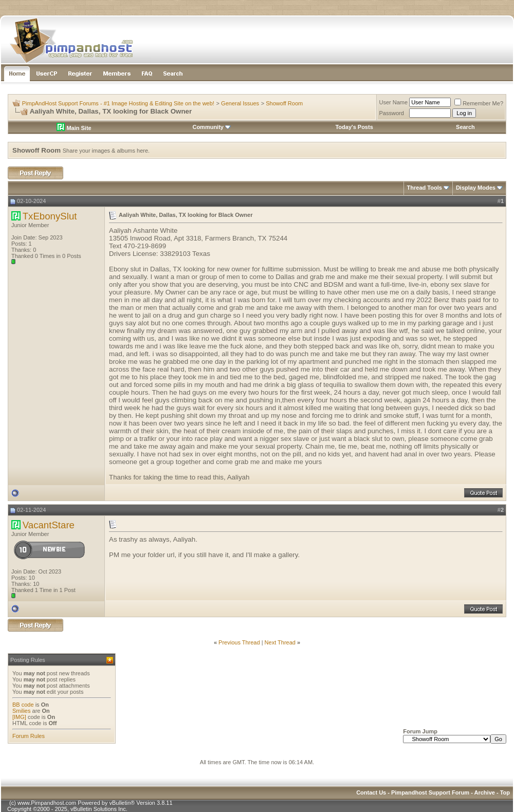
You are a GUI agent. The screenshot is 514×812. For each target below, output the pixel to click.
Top (505, 792)
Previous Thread (239, 642)
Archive (485, 792)
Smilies (21, 711)
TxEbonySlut (50, 216)
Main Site (74, 128)
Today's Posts (354, 127)
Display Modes (476, 188)
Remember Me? (479, 103)
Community (212, 127)
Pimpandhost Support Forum (430, 792)
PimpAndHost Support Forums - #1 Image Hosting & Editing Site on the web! (118, 103)
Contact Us (371, 792)
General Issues (240, 103)
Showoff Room (284, 103)
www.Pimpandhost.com (47, 803)
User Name (394, 102)
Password (392, 113)
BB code (23, 705)
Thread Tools (425, 188)
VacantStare (49, 525)
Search (465, 127)
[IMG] (19, 717)
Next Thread (280, 642)
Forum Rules (29, 736)
